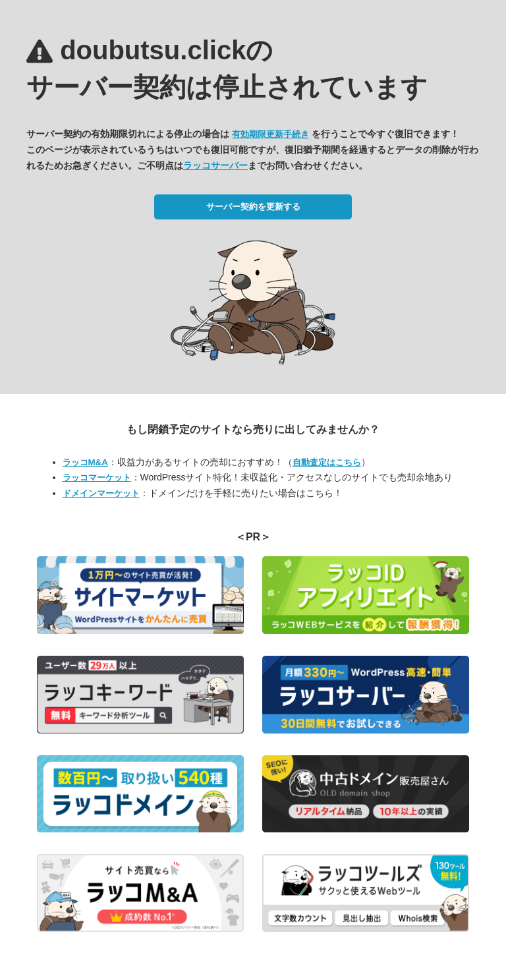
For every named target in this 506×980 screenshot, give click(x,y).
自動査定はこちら (327, 462)
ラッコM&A (85, 462)
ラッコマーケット (97, 477)
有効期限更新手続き (270, 134)
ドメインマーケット (101, 493)
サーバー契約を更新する (253, 207)
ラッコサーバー (215, 165)
